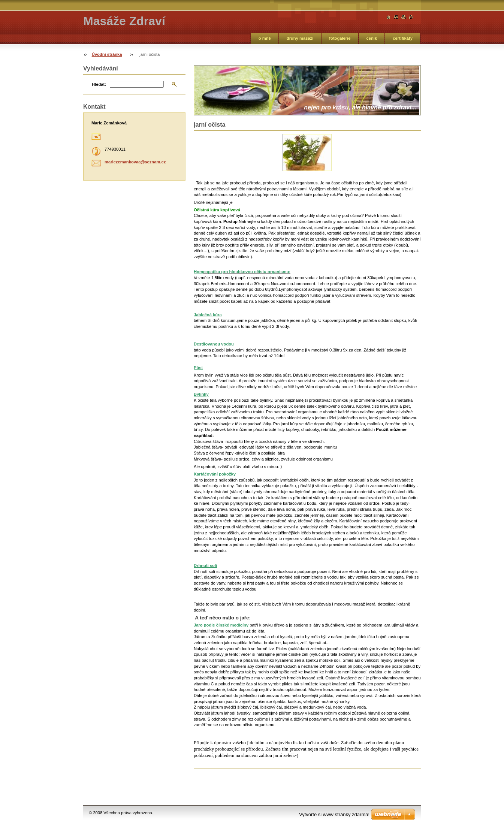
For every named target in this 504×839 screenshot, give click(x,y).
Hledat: (99, 84)
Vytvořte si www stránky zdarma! (334, 814)
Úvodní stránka (107, 54)
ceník (372, 38)
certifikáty (403, 38)
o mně (265, 38)
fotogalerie (340, 38)
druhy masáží (300, 38)
